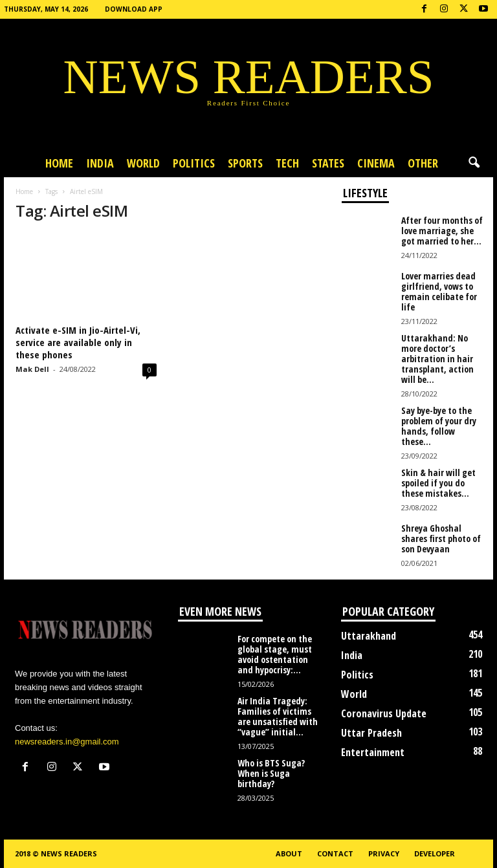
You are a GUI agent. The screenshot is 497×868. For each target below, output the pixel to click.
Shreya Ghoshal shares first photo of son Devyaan (441, 538)
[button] (474, 163)
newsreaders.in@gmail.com (67, 742)
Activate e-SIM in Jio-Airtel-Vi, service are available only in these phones (78, 342)
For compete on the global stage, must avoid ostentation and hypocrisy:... (275, 654)
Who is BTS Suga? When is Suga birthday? (271, 773)
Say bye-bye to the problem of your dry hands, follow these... (439, 426)
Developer (435, 853)
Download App (134, 9)
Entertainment (373, 752)
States (328, 163)
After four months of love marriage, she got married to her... (442, 231)
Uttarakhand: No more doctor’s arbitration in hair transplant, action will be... (437, 359)
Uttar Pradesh (371, 733)
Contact (335, 853)
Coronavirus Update (384, 713)
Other (423, 163)
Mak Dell (32, 369)
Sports (245, 163)
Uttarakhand (369, 636)
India (100, 163)
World (143, 163)
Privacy (384, 853)
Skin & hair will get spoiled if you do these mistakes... (438, 483)
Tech (287, 163)
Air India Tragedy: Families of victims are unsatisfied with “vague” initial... (278, 716)
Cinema (376, 163)
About (289, 853)
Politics (194, 163)
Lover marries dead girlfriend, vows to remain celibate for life (439, 291)
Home (59, 163)
